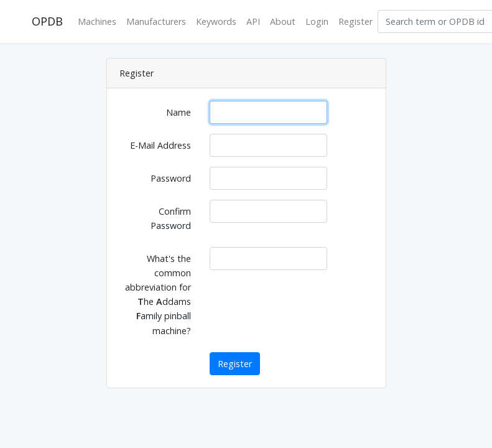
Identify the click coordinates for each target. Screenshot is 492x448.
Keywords (216, 21)
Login (317, 21)
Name (179, 112)
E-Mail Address (160, 145)
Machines (97, 21)
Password (171, 178)
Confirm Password (171, 218)
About (283, 21)
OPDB (47, 21)
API (253, 21)
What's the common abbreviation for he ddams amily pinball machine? (158, 294)
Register (355, 21)
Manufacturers (156, 21)
